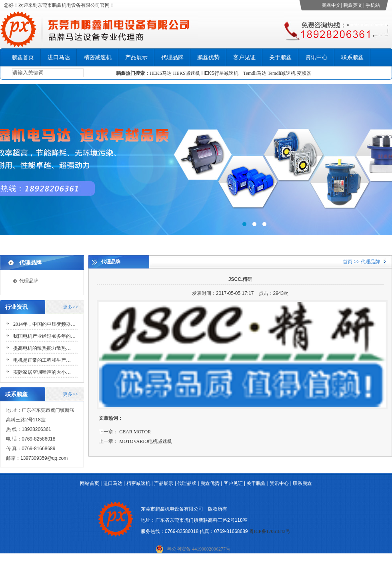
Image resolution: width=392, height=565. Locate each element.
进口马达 (59, 57)
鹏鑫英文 (353, 5)
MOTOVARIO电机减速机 (146, 441)
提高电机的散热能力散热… (42, 348)
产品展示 (136, 57)
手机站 (373, 5)
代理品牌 (172, 57)
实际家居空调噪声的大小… (42, 372)
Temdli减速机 (282, 73)
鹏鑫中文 (331, 5)
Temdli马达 (255, 73)
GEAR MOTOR (135, 432)
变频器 (304, 73)
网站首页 (90, 483)
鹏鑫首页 (23, 57)
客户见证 (244, 57)
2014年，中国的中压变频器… (44, 324)
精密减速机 (98, 57)
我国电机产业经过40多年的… (44, 336)
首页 (348, 262)
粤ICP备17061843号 (270, 531)
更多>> (70, 307)
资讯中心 (316, 57)
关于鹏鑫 (280, 57)
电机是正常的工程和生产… (42, 360)
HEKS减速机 (187, 73)
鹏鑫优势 (208, 57)
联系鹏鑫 (352, 57)
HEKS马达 (161, 73)
